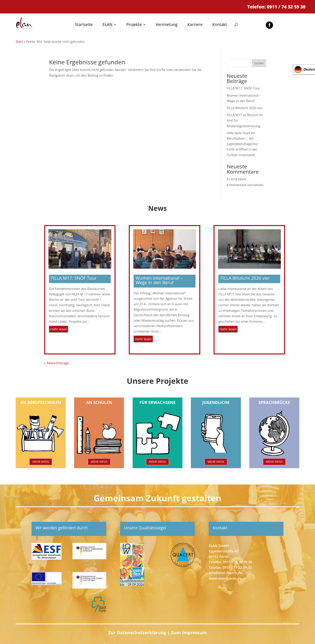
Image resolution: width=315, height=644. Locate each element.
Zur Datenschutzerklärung (138, 632)
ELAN (107, 25)
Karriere (195, 25)
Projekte (134, 25)
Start (19, 42)
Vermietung (167, 25)
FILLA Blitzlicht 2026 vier (245, 108)
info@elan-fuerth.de (225, 573)
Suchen (259, 63)
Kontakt (220, 25)
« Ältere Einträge (56, 363)
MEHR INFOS (41, 462)
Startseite (84, 25)
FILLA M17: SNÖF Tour (243, 88)
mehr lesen (59, 329)
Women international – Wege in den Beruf (159, 280)
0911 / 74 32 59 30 (237, 562)
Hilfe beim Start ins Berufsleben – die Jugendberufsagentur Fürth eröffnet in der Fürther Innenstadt (243, 144)
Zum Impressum (189, 632)
